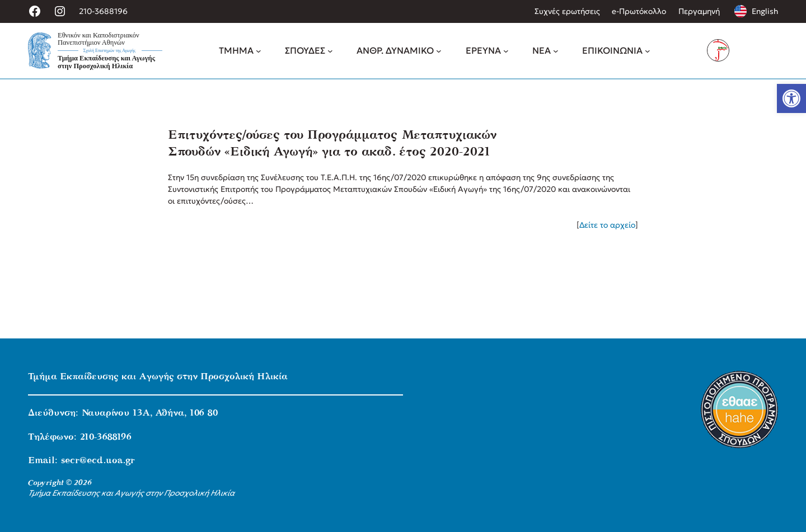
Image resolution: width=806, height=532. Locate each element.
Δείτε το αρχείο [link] (607, 225)
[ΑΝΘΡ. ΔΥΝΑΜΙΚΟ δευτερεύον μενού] (439, 50)
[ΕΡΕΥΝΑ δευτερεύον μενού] (506, 50)
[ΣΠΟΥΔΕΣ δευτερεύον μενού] (330, 50)
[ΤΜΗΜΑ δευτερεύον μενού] (259, 50)
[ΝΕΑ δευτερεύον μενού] (556, 50)
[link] (791, 98)
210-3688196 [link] (103, 11)
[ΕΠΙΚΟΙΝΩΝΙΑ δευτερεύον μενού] (648, 50)
